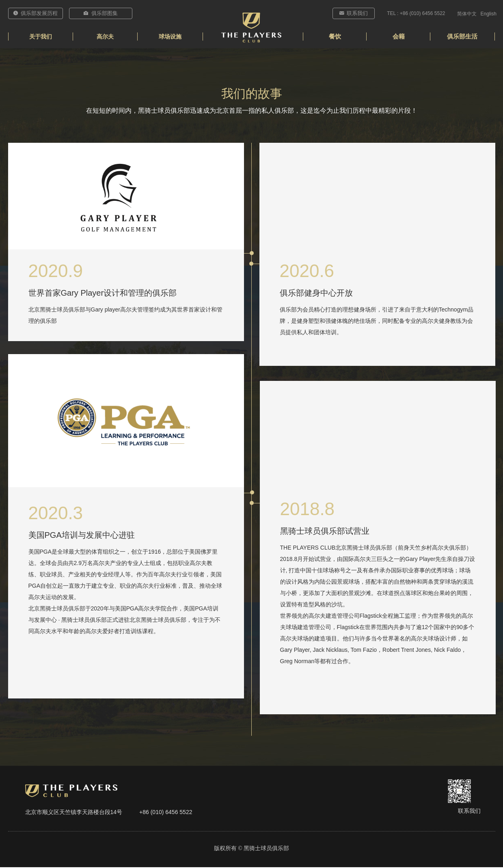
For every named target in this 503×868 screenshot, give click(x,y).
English (489, 14)
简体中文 (467, 14)
